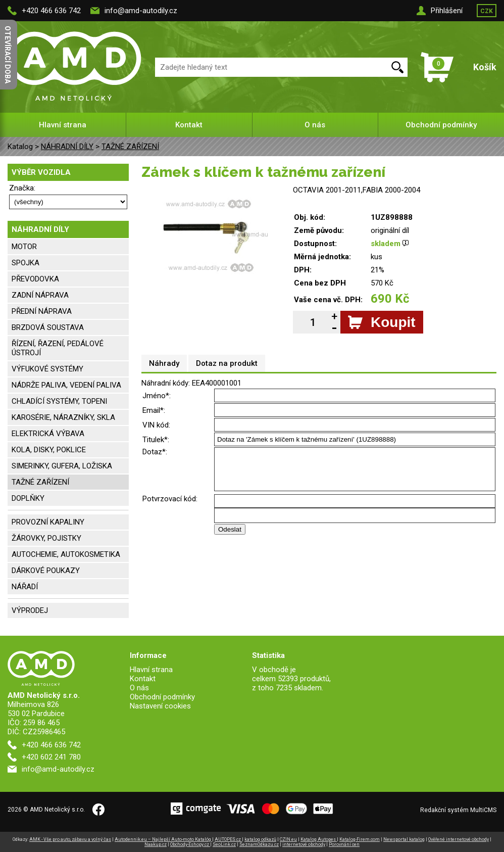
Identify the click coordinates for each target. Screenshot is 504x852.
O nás (315, 125)
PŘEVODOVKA (35, 279)
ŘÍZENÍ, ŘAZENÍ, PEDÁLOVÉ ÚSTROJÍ (58, 348)
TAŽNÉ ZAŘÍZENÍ (130, 147)
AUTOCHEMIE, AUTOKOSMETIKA (66, 554)
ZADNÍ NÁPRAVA (40, 295)
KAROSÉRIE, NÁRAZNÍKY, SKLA (63, 417)
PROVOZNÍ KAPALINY (48, 522)
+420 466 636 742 (51, 11)
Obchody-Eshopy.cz (190, 844)
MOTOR (24, 247)
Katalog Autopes (319, 839)
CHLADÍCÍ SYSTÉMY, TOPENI (59, 401)
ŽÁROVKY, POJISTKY (46, 538)
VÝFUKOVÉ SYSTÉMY (47, 369)
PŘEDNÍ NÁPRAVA (42, 311)
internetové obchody (304, 844)
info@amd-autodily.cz (141, 11)
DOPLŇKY (28, 498)
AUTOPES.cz (228, 839)
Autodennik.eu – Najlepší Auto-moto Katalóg (163, 839)
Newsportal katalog (404, 839)
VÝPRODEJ (30, 610)
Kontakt (189, 125)
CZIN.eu (288, 839)
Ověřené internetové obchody (459, 839)
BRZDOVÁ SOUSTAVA (48, 327)
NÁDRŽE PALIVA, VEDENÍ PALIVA (66, 385)
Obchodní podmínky (441, 125)
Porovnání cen (344, 844)
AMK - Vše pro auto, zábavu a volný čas (70, 839)
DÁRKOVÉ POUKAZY (46, 571)
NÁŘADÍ (25, 587)
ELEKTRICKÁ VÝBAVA (48, 434)
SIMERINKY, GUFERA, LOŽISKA (62, 466)
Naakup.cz (156, 844)
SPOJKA (26, 263)
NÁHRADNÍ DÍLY (67, 147)
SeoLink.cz (224, 844)
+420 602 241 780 (51, 757)
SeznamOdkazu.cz (259, 844)
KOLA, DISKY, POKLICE (49, 450)
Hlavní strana (63, 125)
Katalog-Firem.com (360, 839)
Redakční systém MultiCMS (458, 810)
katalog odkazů (260, 839)
